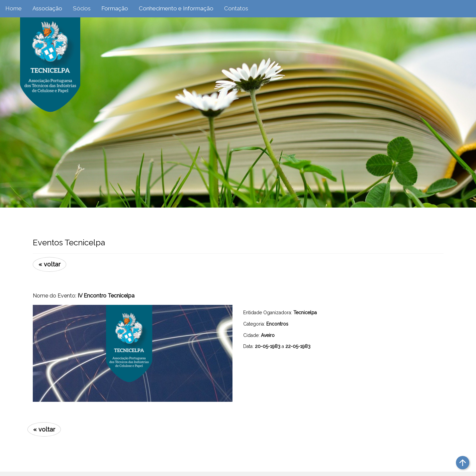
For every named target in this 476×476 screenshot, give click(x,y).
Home (14, 8)
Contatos (236, 8)
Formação (115, 8)
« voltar (50, 264)
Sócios (82, 8)
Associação (47, 8)
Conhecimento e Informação (176, 8)
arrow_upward (463, 463)
